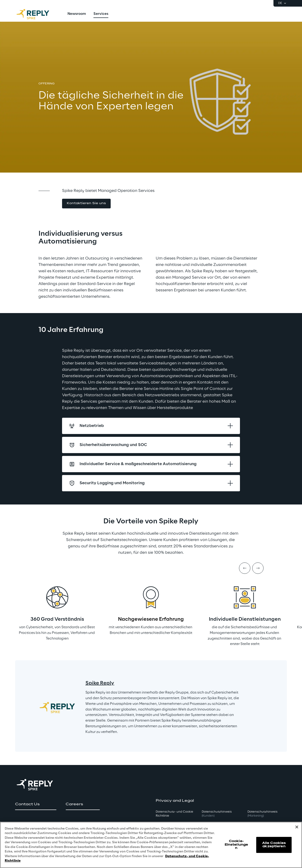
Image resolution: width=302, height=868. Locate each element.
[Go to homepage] (38, 14)
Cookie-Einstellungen (236, 845)
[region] (151, 845)
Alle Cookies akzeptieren (274, 845)
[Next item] (258, 568)
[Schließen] (297, 827)
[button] (86, 204)
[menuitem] (77, 14)
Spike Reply (100, 683)
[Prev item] (245, 568)
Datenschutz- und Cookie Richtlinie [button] (174, 814)
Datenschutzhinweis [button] (217, 814)
